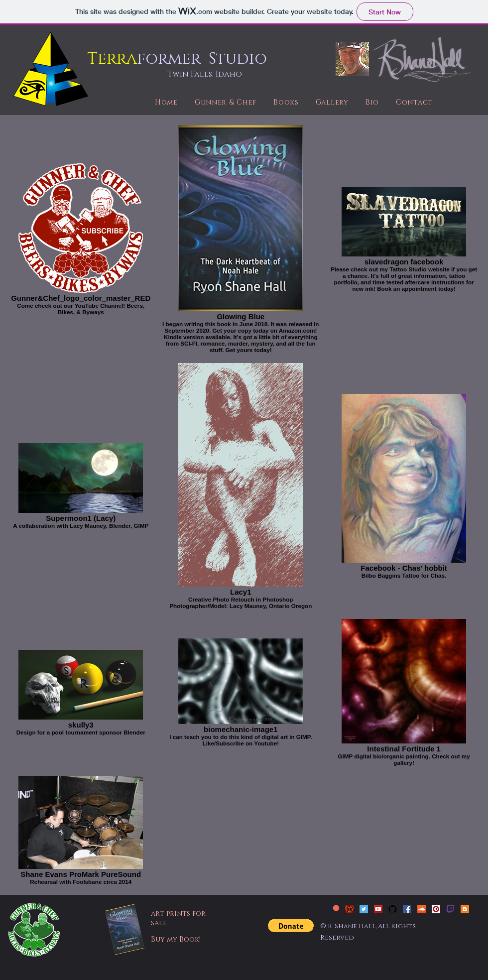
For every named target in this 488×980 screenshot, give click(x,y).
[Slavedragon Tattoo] (349, 909)
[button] (291, 926)
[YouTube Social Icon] (378, 909)
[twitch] (450, 909)
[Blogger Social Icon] (465, 909)
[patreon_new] (335, 909)
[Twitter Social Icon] (364, 909)
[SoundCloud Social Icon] (422, 909)
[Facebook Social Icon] (407, 909)
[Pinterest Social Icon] (436, 909)
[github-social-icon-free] (393, 909)
